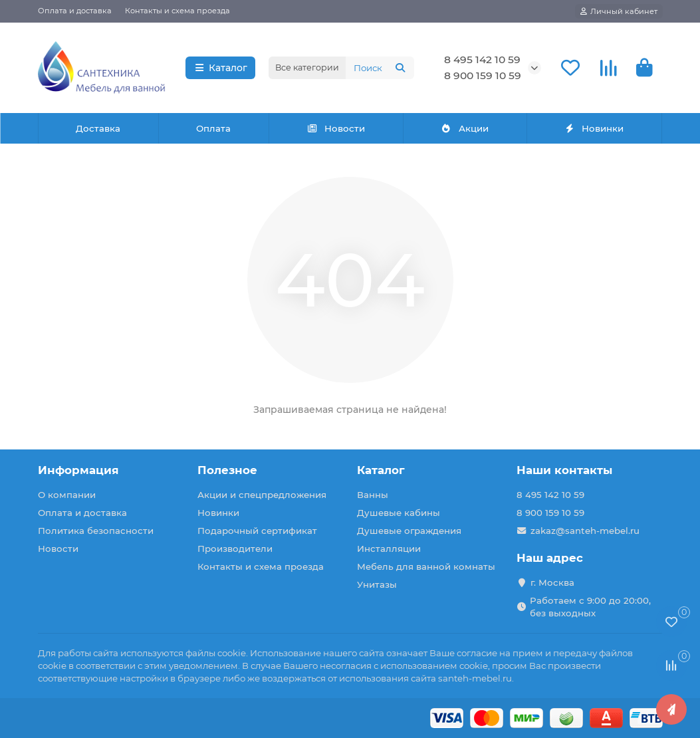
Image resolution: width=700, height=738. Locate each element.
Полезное (227, 470)
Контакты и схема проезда (177, 11)
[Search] (380, 68)
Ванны (373, 495)
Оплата (213, 128)
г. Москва (552, 582)
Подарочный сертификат (257, 531)
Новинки (594, 128)
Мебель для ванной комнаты (426, 566)
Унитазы (377, 584)
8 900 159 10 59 (483, 75)
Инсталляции (389, 549)
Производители (235, 549)
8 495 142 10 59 (482, 60)
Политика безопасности (96, 531)
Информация (78, 470)
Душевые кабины (399, 513)
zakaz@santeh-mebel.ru (585, 531)
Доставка (98, 128)
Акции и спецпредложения (262, 495)
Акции (465, 128)
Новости (336, 128)
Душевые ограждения (409, 531)
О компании (67, 495)
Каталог (220, 68)
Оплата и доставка (75, 11)
